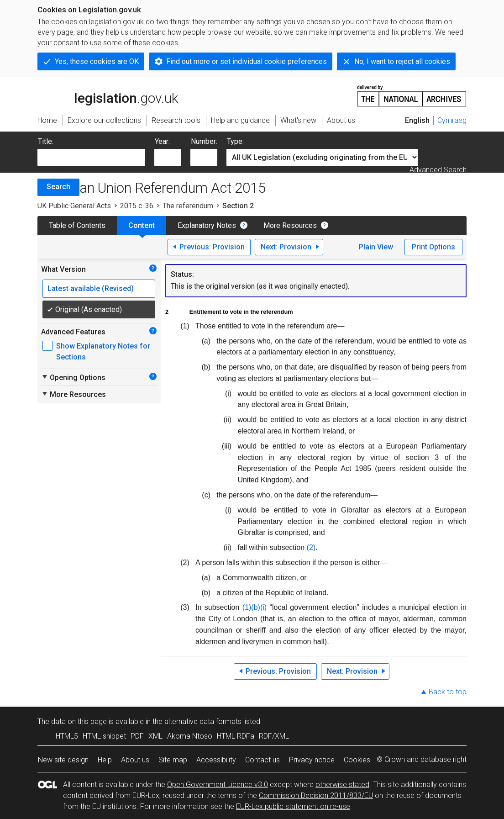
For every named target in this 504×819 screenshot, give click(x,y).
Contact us (262, 760)
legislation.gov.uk (108, 95)
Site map (173, 760)
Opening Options (73, 377)
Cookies (357, 760)
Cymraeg (452, 120)
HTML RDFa (236, 736)
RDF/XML (274, 736)
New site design (63, 760)
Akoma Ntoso (190, 736)
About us (135, 760)
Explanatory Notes (207, 225)
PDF (137, 736)
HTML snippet (104, 736)
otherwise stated (342, 785)
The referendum (188, 206)
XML (155, 736)
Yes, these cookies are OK (97, 61)
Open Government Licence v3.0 (218, 785)
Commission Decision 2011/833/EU (316, 795)
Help (105, 760)
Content (142, 225)
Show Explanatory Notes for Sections (103, 351)
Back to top (448, 692)
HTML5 (67, 736)
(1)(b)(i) (255, 607)
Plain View (376, 247)
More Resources (290, 225)
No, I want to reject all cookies (402, 61)
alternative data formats (203, 721)
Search (58, 187)
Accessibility (216, 760)
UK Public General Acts (74, 206)
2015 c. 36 (137, 206)
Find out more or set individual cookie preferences (247, 61)
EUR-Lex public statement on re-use (293, 806)
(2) (311, 547)
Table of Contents (77, 225)
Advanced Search (438, 170)
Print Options (433, 247)
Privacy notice (312, 760)
